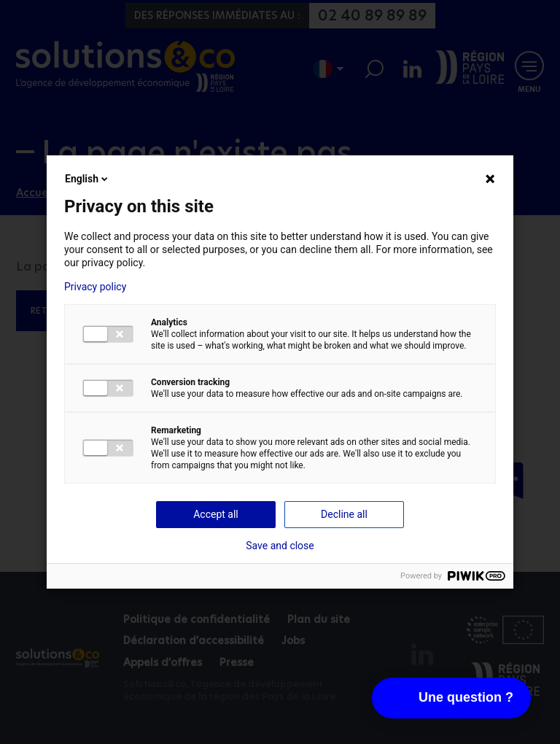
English (87, 179)
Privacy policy (95, 287)
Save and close (280, 546)
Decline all (344, 514)
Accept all (216, 514)
